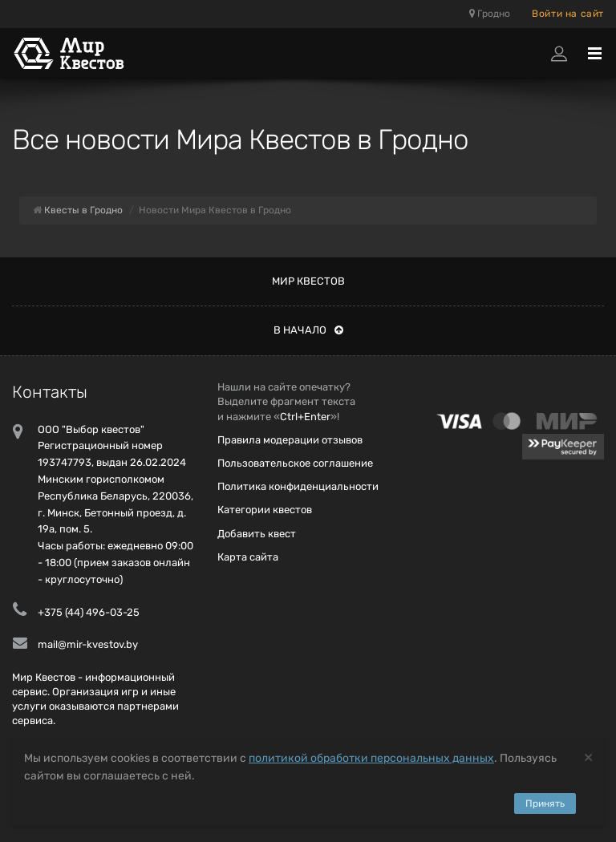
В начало (308, 330)
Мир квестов (308, 281)
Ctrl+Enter (305, 417)
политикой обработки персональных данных (371, 758)
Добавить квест (257, 534)
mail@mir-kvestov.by (88, 644)
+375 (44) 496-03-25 (89, 612)
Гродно (490, 14)
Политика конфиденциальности (298, 486)
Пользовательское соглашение (295, 463)
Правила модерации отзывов (290, 440)
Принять (545, 804)
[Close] (588, 757)
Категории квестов (265, 510)
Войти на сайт (568, 14)
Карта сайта (248, 557)
